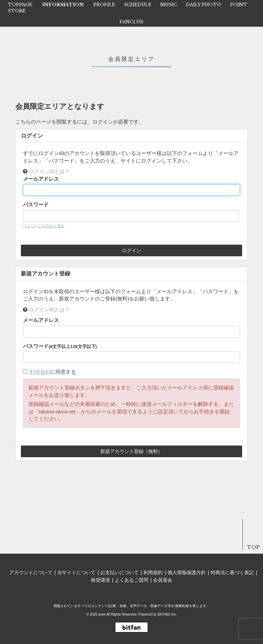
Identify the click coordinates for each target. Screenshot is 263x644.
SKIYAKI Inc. (167, 614)
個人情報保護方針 (187, 572)
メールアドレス (41, 179)
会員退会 (163, 580)
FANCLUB (131, 22)
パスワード (36, 204)
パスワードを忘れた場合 (44, 226)
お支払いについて (120, 572)
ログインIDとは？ (49, 171)
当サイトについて (76, 572)
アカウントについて (31, 572)
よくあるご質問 (131, 580)
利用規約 (40, 372)
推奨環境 (100, 580)
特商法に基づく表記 (232, 572)
